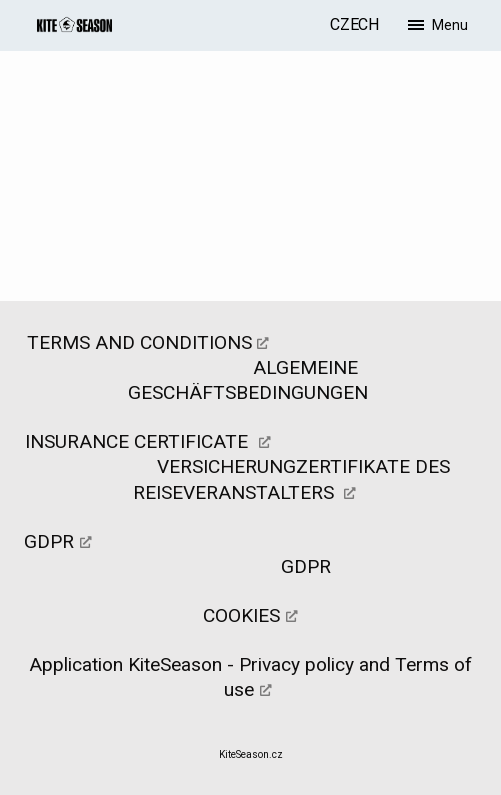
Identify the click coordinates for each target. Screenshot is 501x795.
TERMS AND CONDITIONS (139, 342)
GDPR (49, 541)
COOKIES (241, 615)
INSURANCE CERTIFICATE (139, 441)
